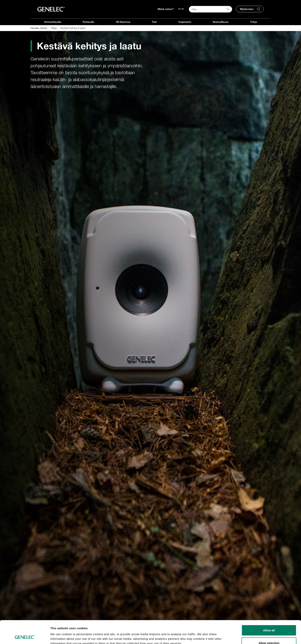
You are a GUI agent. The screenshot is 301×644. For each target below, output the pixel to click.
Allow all (269, 609)
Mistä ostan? (166, 9)
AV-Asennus (123, 22)
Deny (269, 634)
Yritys (254, 22)
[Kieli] (181, 9)
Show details (201, 634)
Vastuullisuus (221, 22)
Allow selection (269, 621)
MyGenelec (247, 9)
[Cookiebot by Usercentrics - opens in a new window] (25, 637)
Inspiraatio (185, 22)
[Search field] (210, 9)
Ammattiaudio (53, 22)
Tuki (154, 22)
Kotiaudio (88, 22)
